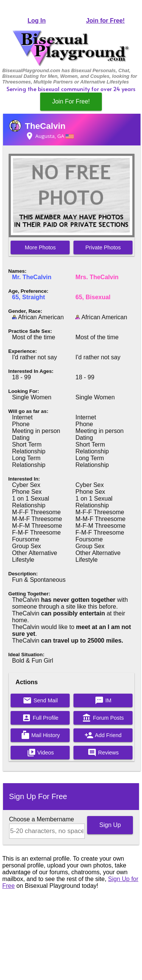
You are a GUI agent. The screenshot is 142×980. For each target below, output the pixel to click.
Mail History (40, 735)
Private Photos (103, 247)
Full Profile (40, 718)
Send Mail (40, 700)
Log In (37, 21)
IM (103, 700)
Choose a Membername (42, 819)
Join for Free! (105, 21)
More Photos (41, 247)
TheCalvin (45, 126)
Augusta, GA (49, 136)
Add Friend (103, 735)
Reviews (103, 753)
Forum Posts (103, 718)
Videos (41, 753)
